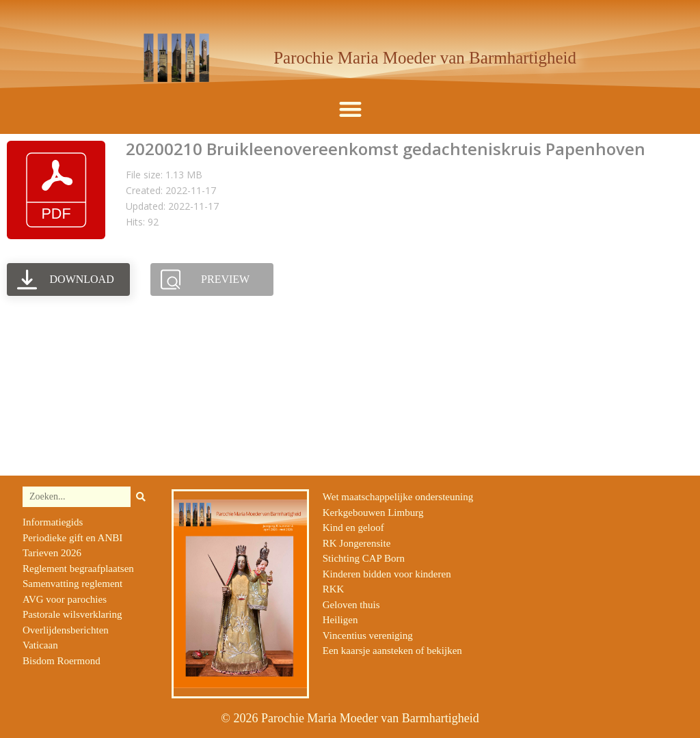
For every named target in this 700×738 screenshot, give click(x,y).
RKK (334, 589)
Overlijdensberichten (66, 630)
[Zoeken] (141, 497)
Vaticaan (40, 645)
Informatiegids (53, 522)
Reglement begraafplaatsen (78, 569)
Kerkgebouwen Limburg (373, 512)
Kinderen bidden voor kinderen (387, 574)
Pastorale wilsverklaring (72, 614)
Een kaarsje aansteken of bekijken (392, 651)
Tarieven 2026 (52, 553)
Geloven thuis (351, 605)
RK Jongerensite (357, 543)
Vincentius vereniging (368, 635)
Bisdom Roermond (62, 661)
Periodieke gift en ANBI (72, 538)
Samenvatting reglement (72, 584)
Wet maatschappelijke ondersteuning (398, 497)
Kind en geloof (353, 528)
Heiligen (340, 620)
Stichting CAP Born (364, 558)
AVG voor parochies (65, 599)
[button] (350, 110)
